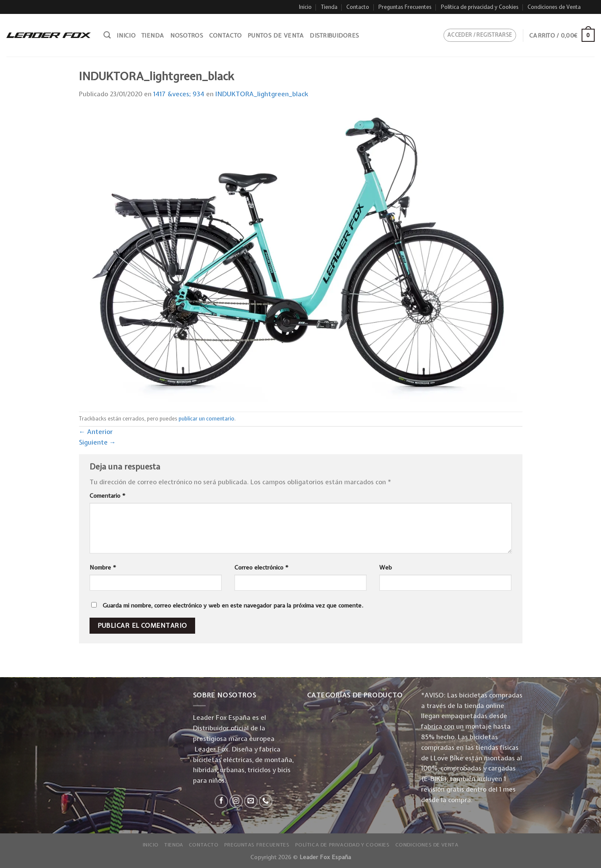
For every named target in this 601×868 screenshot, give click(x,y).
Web (386, 567)
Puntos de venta (276, 35)
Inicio (305, 7)
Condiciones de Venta (554, 7)
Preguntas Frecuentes (405, 7)
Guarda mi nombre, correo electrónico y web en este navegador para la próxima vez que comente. (233, 605)
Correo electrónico (261, 567)
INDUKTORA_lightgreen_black (262, 94)
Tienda (329, 7)
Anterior (96, 432)
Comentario (107, 496)
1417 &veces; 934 (179, 94)
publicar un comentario (207, 419)
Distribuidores (334, 35)
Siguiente (98, 442)
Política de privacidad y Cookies (480, 7)
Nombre (103, 567)
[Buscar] (107, 35)
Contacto (358, 7)
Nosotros (187, 35)
